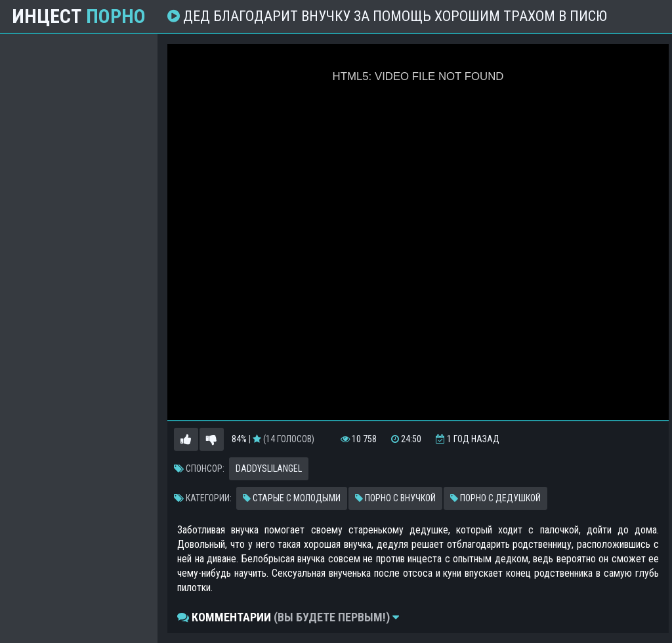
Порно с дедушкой (495, 498)
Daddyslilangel (269, 468)
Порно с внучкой (395, 498)
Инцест (79, 16)
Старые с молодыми (292, 498)
